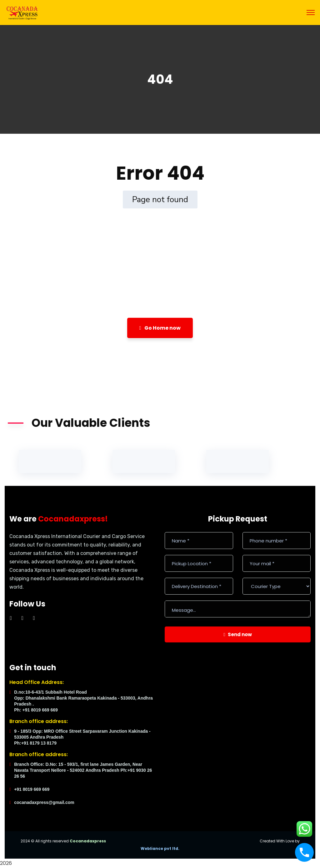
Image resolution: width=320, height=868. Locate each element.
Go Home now (160, 328)
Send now (237, 634)
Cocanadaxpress (88, 841)
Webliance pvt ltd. (160, 848)
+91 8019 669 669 (32, 789)
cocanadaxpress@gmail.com (44, 802)
